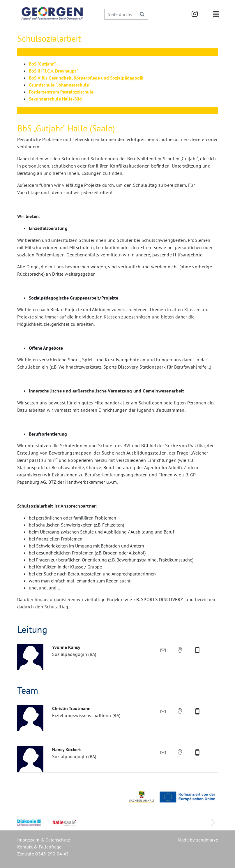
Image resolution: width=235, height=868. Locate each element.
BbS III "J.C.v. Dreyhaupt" (53, 71)
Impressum (28, 840)
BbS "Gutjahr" (42, 64)
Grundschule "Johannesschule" (60, 85)
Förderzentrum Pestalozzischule (61, 92)
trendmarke (207, 840)
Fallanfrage (50, 847)
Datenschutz (58, 840)
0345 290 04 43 (52, 854)
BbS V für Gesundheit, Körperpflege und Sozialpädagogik (86, 78)
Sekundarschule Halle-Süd (55, 99)
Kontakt (25, 847)
